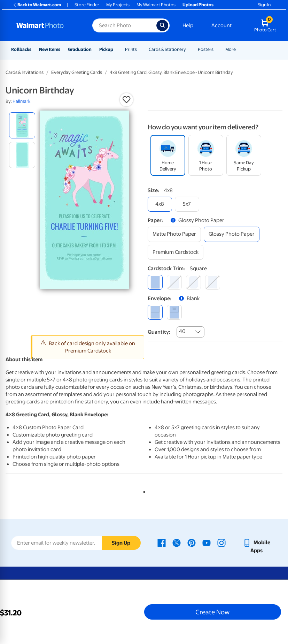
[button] (126, 100)
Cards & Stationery (167, 49)
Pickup (106, 49)
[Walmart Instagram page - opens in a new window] (221, 543)
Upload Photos (198, 5)
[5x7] (187, 204)
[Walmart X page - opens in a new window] (177, 543)
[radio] (22, 125)
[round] (174, 282)
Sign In (264, 5)
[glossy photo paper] (232, 234)
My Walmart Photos (156, 5)
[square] (155, 282)
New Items (50, 49)
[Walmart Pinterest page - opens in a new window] (192, 543)
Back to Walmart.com (37, 5)
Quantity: (159, 332)
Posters (206, 49)
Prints (131, 49)
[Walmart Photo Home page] (47, 25)
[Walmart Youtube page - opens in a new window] (207, 543)
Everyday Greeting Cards (77, 72)
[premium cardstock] (176, 252)
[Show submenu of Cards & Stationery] (189, 49)
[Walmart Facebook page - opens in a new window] (162, 543)
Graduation (80, 49)
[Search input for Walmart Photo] (124, 25)
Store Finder (87, 5)
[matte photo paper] (174, 234)
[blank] (155, 312)
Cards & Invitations (25, 72)
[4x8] (160, 204)
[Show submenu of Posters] (217, 49)
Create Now (212, 612)
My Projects (118, 5)
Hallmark (21, 101)
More (231, 49)
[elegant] (193, 282)
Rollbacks (21, 49)
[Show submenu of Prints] (140, 49)
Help (188, 25)
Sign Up (121, 543)
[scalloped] (213, 282)
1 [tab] (143, 491)
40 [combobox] (182, 331)
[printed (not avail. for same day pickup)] (174, 312)
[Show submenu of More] (239, 49)
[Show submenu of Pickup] (116, 49)
